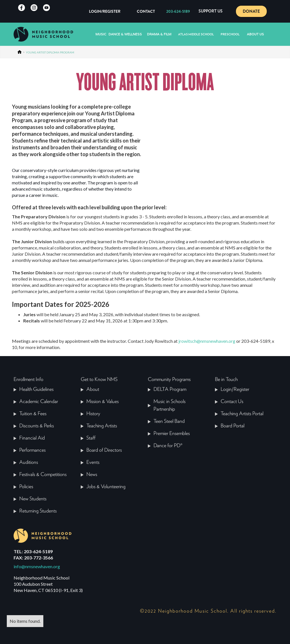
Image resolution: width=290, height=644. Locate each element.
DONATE (251, 11)
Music (101, 34)
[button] (211, 11)
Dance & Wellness (125, 34)
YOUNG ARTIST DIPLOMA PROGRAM (50, 52)
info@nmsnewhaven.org (37, 566)
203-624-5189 (178, 11)
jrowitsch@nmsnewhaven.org (207, 341)
